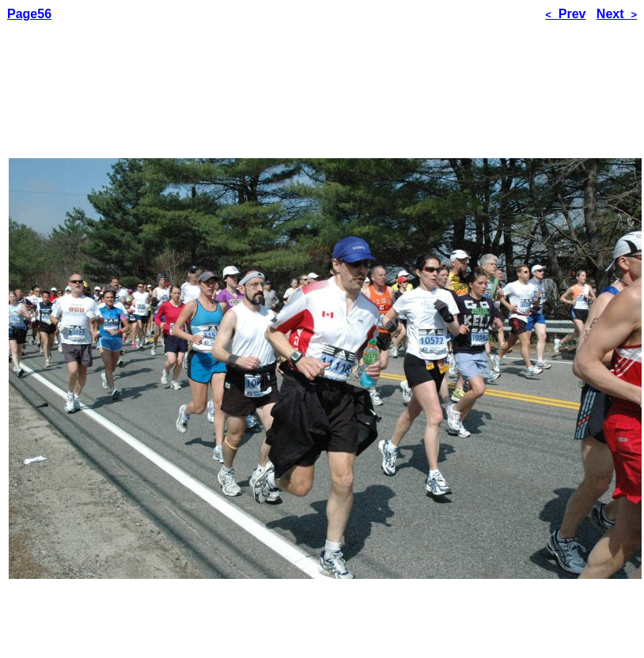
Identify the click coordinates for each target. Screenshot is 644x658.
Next (617, 14)
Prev (565, 14)
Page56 (29, 14)
